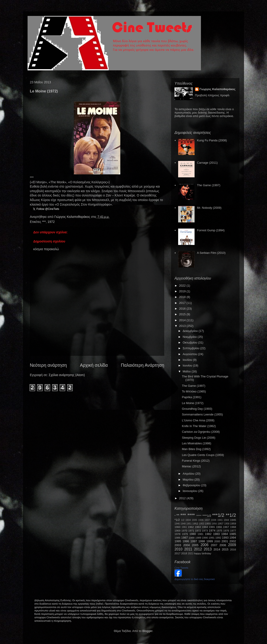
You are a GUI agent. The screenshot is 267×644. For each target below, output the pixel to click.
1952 (195, 523)
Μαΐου (187, 371)
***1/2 (218, 515)
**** (191, 515)
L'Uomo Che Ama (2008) (198, 420)
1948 (183, 524)
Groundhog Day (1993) (197, 409)
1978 (177, 534)
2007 (214, 545)
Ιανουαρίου (190, 491)
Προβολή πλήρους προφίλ (212, 95)
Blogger (147, 631)
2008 (223, 545)
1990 (205, 538)
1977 (233, 531)
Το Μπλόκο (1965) (194, 391)
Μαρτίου (189, 480)
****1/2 (207, 516)
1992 (218, 538)
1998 (202, 541)
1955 (208, 523)
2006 (204, 545)
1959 (233, 523)
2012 (183, 498)
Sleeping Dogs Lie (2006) (199, 438)
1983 (216, 534)
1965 (212, 527)
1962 (191, 527)
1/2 (183, 520)
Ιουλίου (188, 360)
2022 (183, 286)
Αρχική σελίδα (94, 365)
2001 (225, 541)
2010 (178, 549)
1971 (191, 531)
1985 (233, 534)
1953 (202, 524)
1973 (205, 531)
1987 (184, 538)
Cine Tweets (181, 568)
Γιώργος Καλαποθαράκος (73, 217)
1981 (200, 534)
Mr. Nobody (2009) (209, 208)
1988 (192, 538)
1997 (194, 541)
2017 (183, 303)
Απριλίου (189, 474)
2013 (183, 326)
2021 (191, 554)
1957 (221, 523)
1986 (177, 538)
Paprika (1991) (191, 397)
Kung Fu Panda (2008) (212, 140)
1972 (51, 222)
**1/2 (231, 515)
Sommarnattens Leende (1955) (202, 414)
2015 (183, 314)
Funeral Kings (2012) (196, 461)
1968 (233, 527)
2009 (232, 545)
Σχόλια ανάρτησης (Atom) (67, 375)
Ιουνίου (188, 365)
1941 (220, 520)
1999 (210, 541)
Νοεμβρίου (190, 337)
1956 (214, 524)
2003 (178, 545)
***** (199, 516)
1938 (214, 520)
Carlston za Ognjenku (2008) (201, 432)
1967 (226, 527)
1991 (212, 538)
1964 (205, 527)
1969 (177, 531)
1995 (178, 541)
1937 (207, 520)
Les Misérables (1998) (196, 443)
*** (44, 222)
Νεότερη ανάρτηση (48, 365)
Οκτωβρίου (190, 342)
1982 (208, 534)
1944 (226, 520)
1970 (184, 531)
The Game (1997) (209, 185)
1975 (219, 531)
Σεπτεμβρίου (191, 348)
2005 (195, 545)
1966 (219, 527)
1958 (227, 524)
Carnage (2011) (207, 163)
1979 (185, 534)
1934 (188, 520)
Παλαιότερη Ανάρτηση (143, 365)
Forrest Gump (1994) (211, 230)
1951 (189, 524)
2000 (217, 541)
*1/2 (177, 520)
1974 (212, 531)
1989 (198, 538)
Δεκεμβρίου (191, 331)
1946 (177, 524)
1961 (184, 527)
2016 (183, 309)
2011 (188, 549)
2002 (233, 541)
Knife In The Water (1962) (199, 426)
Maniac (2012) (191, 466)
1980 (193, 534)
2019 (183, 291)
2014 (183, 320)
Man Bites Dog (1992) (196, 449)
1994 (233, 538)
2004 (186, 545)
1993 (225, 538)
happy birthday (203, 553)
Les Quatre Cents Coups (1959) (203, 455)
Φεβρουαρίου (192, 485)
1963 (198, 527)
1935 (194, 520)
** (178, 515)
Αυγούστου (190, 354)
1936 (201, 520)
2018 (183, 297)
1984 (225, 534)
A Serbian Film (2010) (211, 253)
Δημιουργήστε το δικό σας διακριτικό (195, 579)
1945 (233, 520)
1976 (226, 531)
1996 (186, 541)
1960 (177, 527)
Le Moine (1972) (193, 403)
